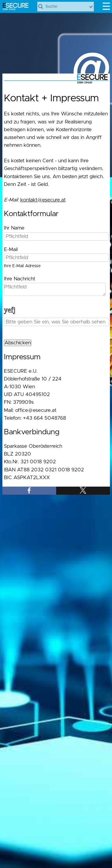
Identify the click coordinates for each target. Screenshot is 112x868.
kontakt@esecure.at (43, 200)
